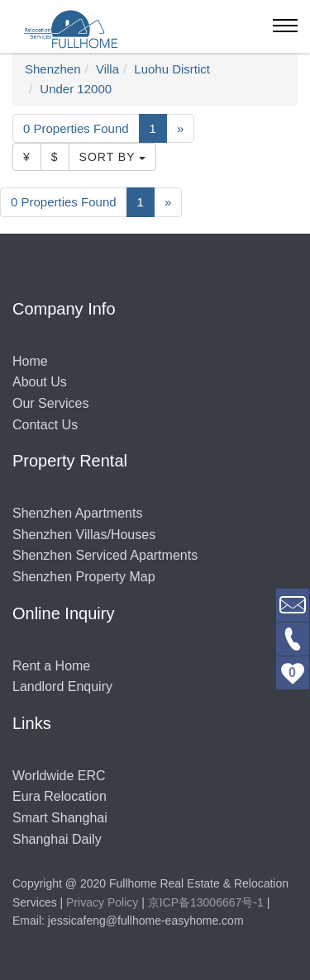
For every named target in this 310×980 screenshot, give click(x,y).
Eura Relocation (60, 796)
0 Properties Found (76, 128)
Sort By (113, 157)
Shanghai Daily (57, 839)
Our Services (50, 403)
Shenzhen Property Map (84, 577)
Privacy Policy (102, 902)
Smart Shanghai (60, 818)
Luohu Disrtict (172, 69)
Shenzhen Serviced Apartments (105, 555)
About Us (40, 382)
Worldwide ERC (59, 776)
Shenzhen (53, 69)
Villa (107, 69)
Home (30, 361)
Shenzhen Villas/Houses (84, 535)
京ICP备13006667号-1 (206, 902)
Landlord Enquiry (62, 686)
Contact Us (45, 425)
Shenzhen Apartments (77, 513)
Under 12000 (76, 89)
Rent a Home (51, 666)
